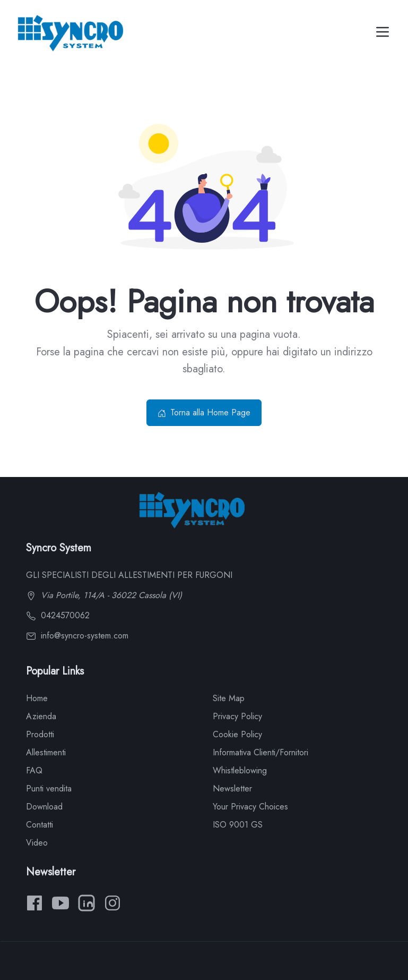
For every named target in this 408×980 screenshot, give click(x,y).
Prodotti (40, 734)
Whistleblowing (240, 770)
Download (44, 807)
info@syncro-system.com (77, 636)
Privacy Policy (237, 716)
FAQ (34, 770)
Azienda (41, 716)
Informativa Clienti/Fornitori (261, 752)
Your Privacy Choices (250, 807)
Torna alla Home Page (204, 412)
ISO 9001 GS (238, 825)
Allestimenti (46, 752)
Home (37, 698)
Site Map (229, 698)
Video (37, 843)
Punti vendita (49, 789)
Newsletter (232, 789)
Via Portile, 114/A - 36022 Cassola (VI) (104, 595)
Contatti (40, 825)
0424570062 (58, 615)
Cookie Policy (237, 734)
